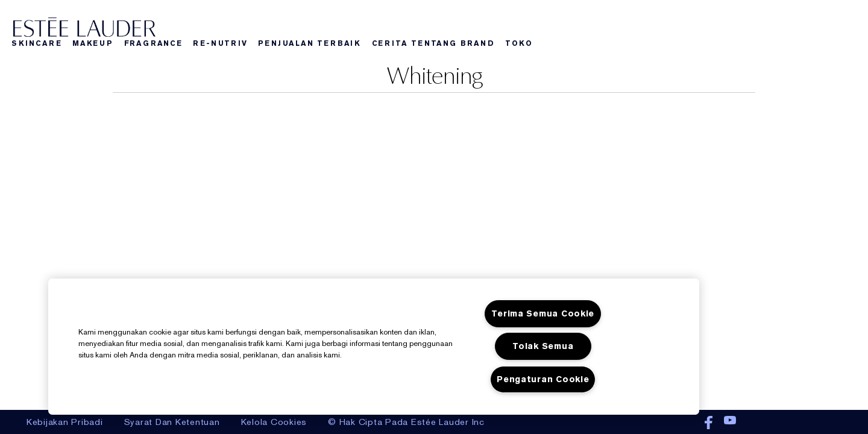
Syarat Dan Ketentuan (172, 422)
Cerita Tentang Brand (433, 43)
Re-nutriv (220, 43)
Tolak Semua (543, 346)
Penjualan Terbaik (310, 43)
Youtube (730, 423)
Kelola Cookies (274, 422)
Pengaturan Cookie (543, 379)
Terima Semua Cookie (543, 314)
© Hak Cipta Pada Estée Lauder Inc (406, 422)
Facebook (709, 423)
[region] (374, 347)
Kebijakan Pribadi (65, 422)
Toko (519, 43)
